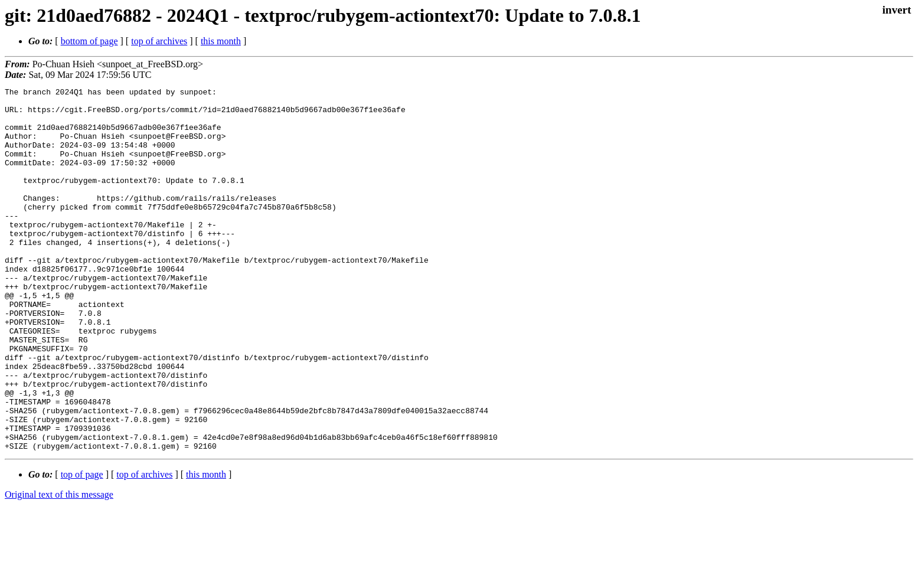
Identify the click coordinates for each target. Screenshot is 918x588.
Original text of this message (59, 567)
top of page (82, 547)
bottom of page (89, 41)
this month (221, 41)
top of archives (159, 41)
